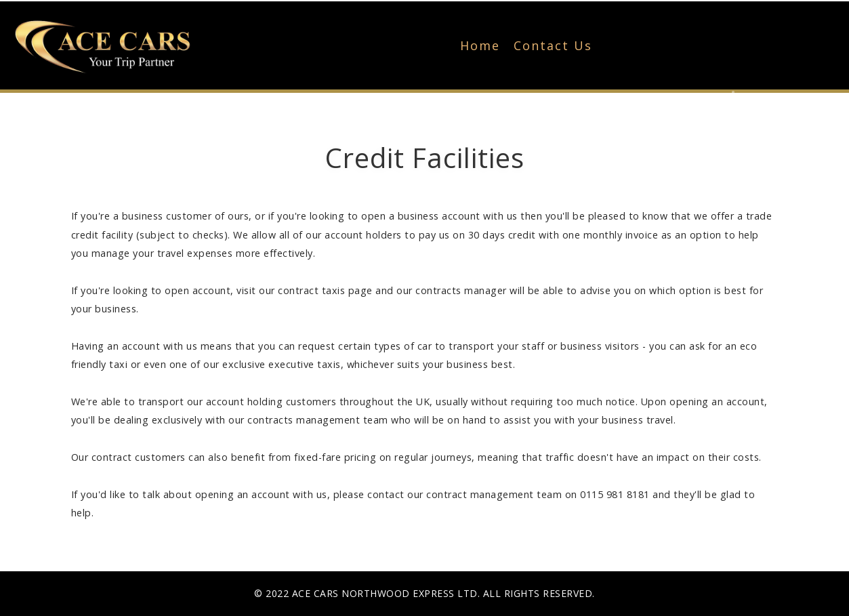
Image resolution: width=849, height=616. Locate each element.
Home (480, 45)
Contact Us (553, 45)
